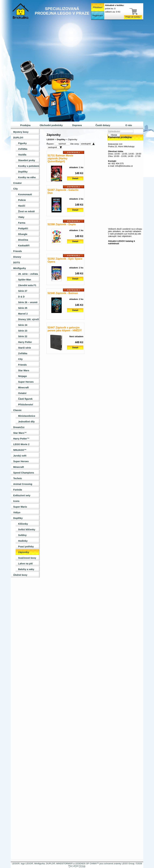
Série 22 (23, 336)
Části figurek (25, 399)
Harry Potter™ (21, 439)
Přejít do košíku (133, 17)
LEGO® (50, 139)
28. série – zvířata (28, 274)
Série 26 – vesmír (28, 302)
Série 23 (23, 331)
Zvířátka (23, 149)
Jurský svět (20, 456)
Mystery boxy (21, 132)
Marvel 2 (23, 314)
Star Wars (24, 370)
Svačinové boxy (27, 558)
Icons (16, 501)
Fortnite (18, 490)
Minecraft (23, 388)
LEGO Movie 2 (21, 444)
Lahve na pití (25, 564)
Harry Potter (25, 342)
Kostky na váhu (27, 177)
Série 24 (23, 325)
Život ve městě (26, 211)
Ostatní (22, 393)
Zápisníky (24, 552)
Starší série (24, 348)
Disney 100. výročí (28, 319)
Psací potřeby (26, 547)
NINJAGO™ (20, 450)
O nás (129, 125)
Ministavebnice (27, 416)
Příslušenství (25, 405)
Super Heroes (26, 382)
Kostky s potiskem (29, 166)
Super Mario (20, 507)
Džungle (23, 234)
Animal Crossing (23, 484)
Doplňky (23, 172)
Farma (22, 223)
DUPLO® (18, 138)
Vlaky (21, 217)
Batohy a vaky (26, 569)
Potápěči (23, 228)
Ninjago (22, 376)
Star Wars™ (20, 433)
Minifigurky (20, 268)
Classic (17, 410)
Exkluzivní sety (22, 495)
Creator (17, 183)
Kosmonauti (25, 194)
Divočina (23, 240)
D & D (21, 297)
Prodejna (25, 125)
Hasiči (22, 206)
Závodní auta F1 (27, 285)
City (15, 189)
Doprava (77, 125)
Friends (17, 251)
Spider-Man (25, 280)
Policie (22, 200)
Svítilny (22, 535)
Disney (17, 257)
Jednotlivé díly (26, 422)
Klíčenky (23, 524)
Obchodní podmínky (51, 125)
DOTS (17, 263)
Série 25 (23, 308)
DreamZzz (19, 427)
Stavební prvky (27, 160)
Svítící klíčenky (27, 529)
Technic (18, 478)
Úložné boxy (20, 575)
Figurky (22, 143)
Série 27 (23, 291)
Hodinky (23, 541)
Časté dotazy (103, 125)
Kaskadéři (24, 246)
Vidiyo (17, 512)
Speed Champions (24, 473)
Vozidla (22, 155)
